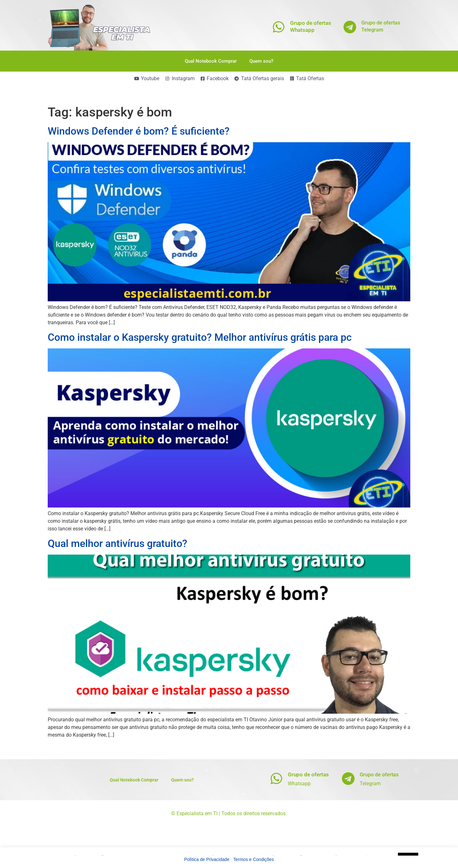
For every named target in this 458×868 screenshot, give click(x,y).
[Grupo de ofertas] (277, 778)
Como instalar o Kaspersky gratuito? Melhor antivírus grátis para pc (200, 337)
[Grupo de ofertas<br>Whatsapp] (279, 27)
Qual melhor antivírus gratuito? (118, 543)
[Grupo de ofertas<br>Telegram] (350, 27)
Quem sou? (261, 61)
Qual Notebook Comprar (211, 61)
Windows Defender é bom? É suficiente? (139, 131)
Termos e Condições (254, 859)
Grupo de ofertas (308, 774)
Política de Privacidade (207, 859)
